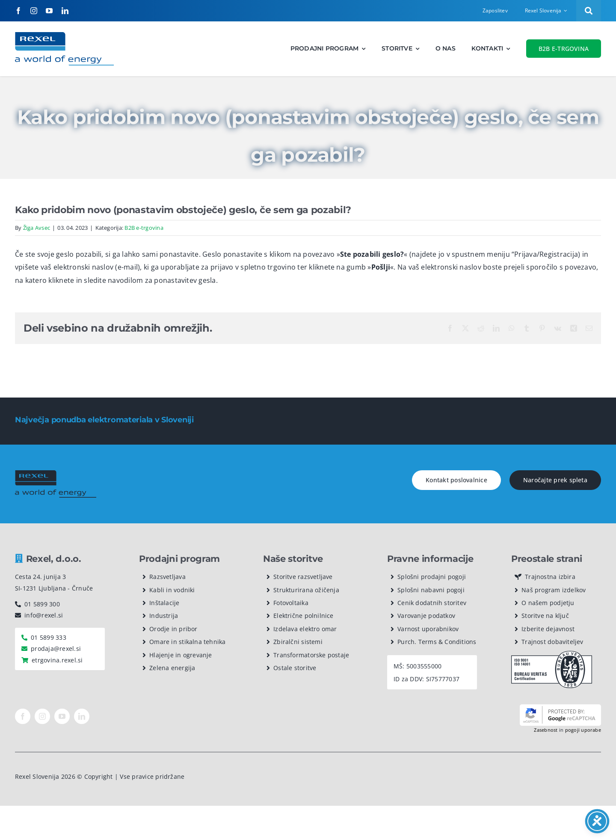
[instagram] (34, 11)
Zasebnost (546, 730)
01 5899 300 (42, 604)
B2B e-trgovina (144, 228)
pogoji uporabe (583, 730)
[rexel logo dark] (56, 474)
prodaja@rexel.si (56, 649)
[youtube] (49, 11)
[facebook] (18, 11)
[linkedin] (65, 11)
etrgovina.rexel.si (57, 660)
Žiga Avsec (37, 228)
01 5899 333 (49, 637)
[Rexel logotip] (64, 36)
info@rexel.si (44, 615)
